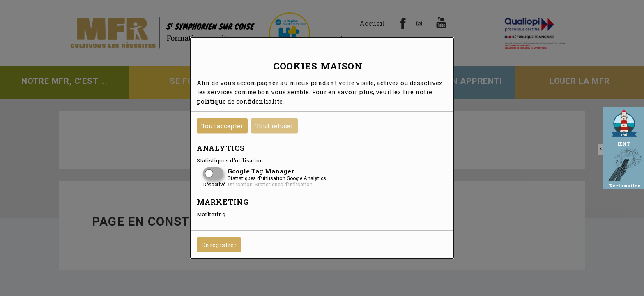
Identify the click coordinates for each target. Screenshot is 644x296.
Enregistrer (219, 245)
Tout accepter (222, 126)
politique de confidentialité (240, 101)
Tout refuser (274, 126)
